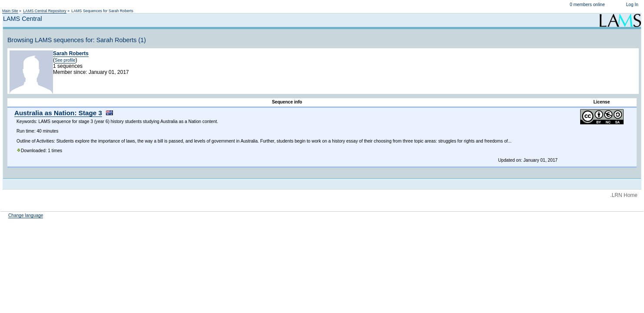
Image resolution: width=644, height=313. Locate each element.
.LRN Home (624, 195)
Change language (26, 215)
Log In (632, 5)
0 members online (587, 5)
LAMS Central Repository (45, 11)
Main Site (10, 11)
